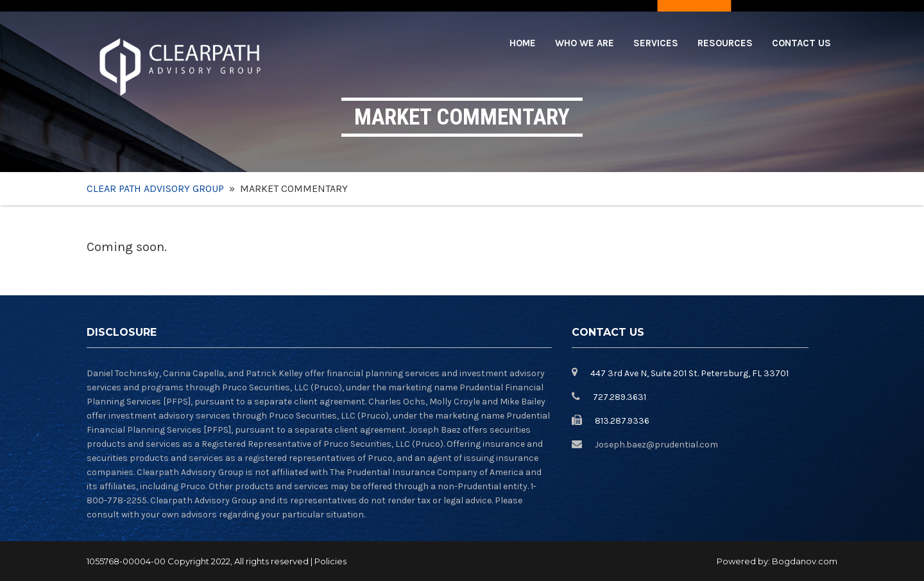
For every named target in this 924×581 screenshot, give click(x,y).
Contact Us (801, 43)
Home (523, 43)
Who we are (585, 43)
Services (656, 43)
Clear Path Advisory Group (155, 188)
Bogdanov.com (805, 561)
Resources (725, 43)
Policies (330, 561)
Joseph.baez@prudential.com (656, 445)
